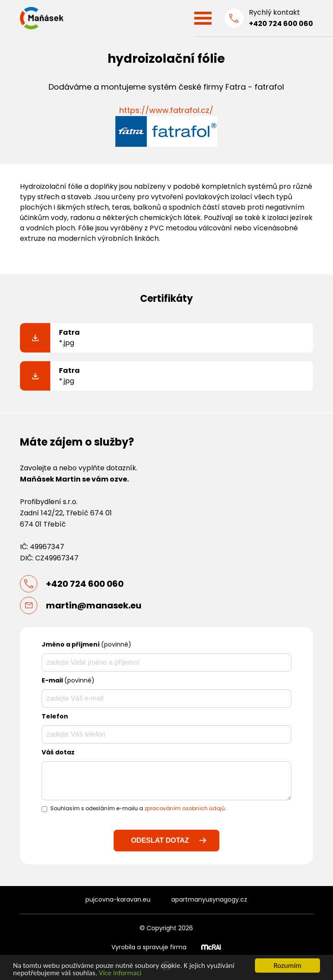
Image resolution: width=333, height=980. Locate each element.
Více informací (120, 973)
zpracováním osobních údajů (185, 808)
